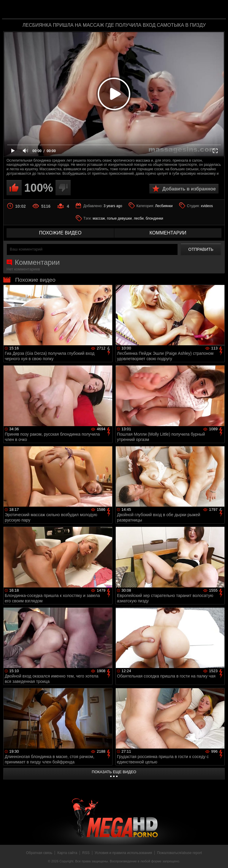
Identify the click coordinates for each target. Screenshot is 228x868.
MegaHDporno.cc (126, 10)
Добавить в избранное (189, 189)
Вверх (219, 857)
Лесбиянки (164, 206)
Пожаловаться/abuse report (179, 853)
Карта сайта (67, 853)
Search (217, 10)
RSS (86, 853)
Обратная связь (39, 853)
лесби (138, 218)
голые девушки (119, 218)
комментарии (168, 233)
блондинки (154, 218)
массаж (99, 218)
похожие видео (60, 233)
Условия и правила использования (123, 853)
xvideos (207, 206)
